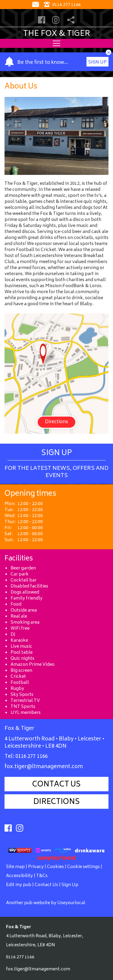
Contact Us (56, 785)
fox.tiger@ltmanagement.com (44, 767)
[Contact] (36, 5)
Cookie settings (83, 867)
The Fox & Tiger (57, 34)
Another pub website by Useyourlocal (46, 903)
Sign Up (97, 62)
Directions (56, 422)
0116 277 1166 (31, 757)
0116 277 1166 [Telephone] (62, 5)
